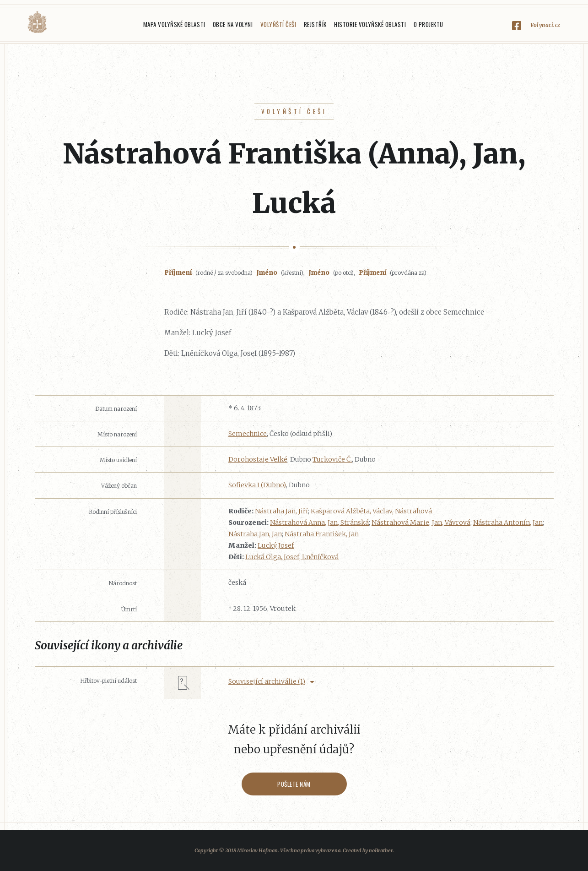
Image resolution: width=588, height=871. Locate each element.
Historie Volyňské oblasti (370, 24)
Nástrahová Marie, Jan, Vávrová (421, 523)
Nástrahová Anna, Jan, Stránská (319, 523)
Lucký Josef (276, 545)
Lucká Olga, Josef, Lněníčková (292, 557)
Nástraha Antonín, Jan (508, 523)
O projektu (429, 24)
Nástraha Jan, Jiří (281, 511)
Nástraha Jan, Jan (255, 534)
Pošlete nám (294, 784)
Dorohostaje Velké (258, 459)
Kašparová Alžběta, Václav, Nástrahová (371, 511)
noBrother (381, 850)
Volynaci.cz (545, 25)
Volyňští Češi (278, 24)
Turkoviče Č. (332, 459)
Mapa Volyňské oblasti (174, 24)
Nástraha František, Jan (322, 534)
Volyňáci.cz (37, 22)
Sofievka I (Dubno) (257, 485)
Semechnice (248, 434)
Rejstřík (315, 24)
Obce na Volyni (233, 24)
